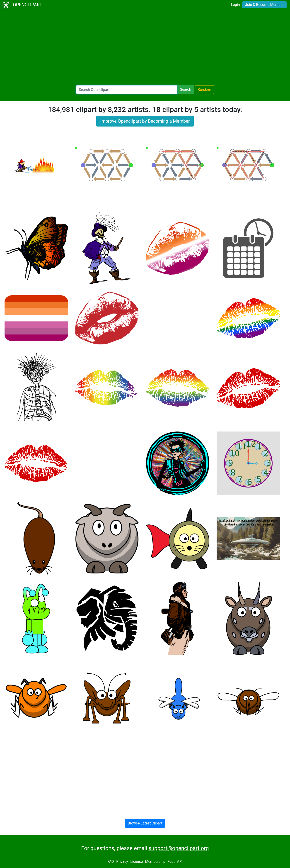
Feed (172, 862)
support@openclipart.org (179, 848)
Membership (155, 862)
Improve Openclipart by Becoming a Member (145, 121)
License (137, 862)
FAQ (111, 862)
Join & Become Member (264, 5)
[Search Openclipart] (127, 90)
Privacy (122, 862)
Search (185, 89)
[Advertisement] (145, 48)
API (180, 862)
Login (235, 5)
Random (204, 89)
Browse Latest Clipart (145, 823)
